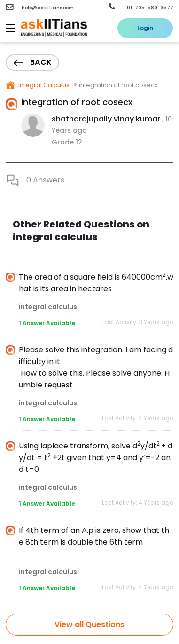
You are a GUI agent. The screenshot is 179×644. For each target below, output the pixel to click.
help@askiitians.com (40, 8)
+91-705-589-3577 (141, 8)
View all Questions (89, 625)
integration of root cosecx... (120, 85)
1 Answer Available (47, 323)
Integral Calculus (43, 85)
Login (145, 28)
